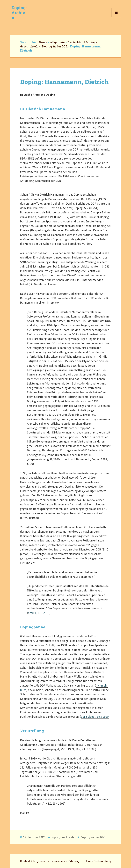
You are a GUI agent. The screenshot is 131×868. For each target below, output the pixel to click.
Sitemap (74, 861)
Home (43, 42)
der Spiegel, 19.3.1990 (95, 717)
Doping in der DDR (55, 46)
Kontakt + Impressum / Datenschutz (43, 861)
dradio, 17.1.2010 (39, 613)
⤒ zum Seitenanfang (98, 861)
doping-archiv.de (63, 837)
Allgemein (57, 42)
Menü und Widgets (116, 17)
